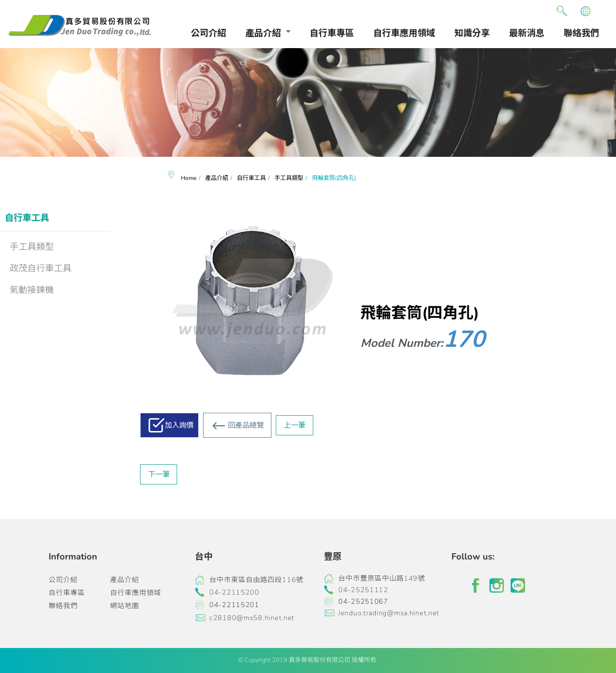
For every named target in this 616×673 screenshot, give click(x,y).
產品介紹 (263, 33)
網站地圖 (125, 606)
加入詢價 (179, 425)
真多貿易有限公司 (79, 25)
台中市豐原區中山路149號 (382, 578)
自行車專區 (332, 33)
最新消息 (527, 33)
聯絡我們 (581, 33)
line (518, 585)
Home (189, 178)
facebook (475, 585)
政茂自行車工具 (41, 268)
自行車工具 (27, 218)
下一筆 (159, 474)
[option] (308, 103)
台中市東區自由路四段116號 (256, 580)
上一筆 (294, 425)
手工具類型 (32, 247)
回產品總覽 (246, 425)
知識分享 (472, 33)
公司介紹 (208, 33)
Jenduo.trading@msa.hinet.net (389, 613)
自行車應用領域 (404, 33)
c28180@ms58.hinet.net (252, 618)
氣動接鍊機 (32, 290)
